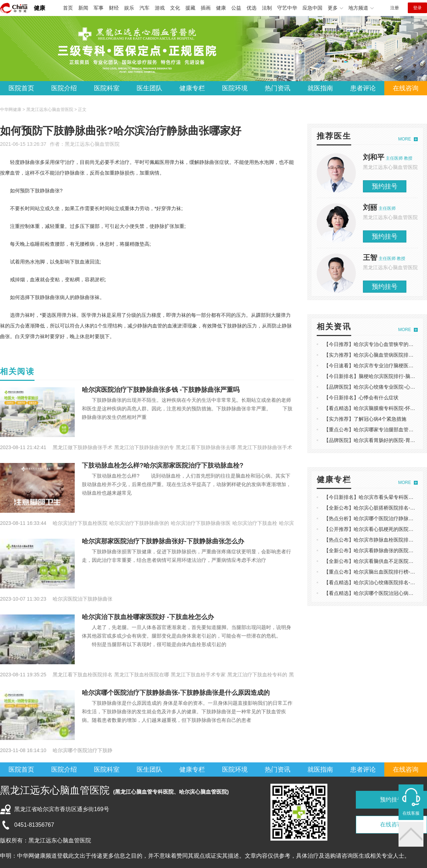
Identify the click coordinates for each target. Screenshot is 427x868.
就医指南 (320, 88)
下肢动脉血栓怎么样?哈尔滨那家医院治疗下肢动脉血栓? (163, 465)
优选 (252, 8)
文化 (175, 8)
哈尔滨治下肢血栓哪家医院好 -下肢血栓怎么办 (148, 617)
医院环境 (235, 88)
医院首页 (21, 88)
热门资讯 (278, 88)
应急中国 (312, 8)
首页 (68, 8)
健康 (39, 8)
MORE (405, 139)
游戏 (160, 8)
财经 (114, 8)
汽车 (144, 8)
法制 (267, 8)
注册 (395, 8)
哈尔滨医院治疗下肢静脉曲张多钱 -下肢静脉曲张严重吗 (161, 390)
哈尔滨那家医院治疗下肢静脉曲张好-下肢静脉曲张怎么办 (163, 541)
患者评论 (363, 88)
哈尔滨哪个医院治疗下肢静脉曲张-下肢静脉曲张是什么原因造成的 (176, 693)
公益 (236, 8)
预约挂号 (385, 186)
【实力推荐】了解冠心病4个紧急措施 (365, 419)
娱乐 (129, 8)
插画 (206, 8)
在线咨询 (406, 88)
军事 (99, 8)
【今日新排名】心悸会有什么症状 (361, 398)
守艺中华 (287, 8)
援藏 (190, 8)
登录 (417, 8)
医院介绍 (64, 88)
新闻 (83, 8)
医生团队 (149, 88)
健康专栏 (192, 88)
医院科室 (107, 88)
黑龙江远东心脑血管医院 (92, 144)
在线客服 (411, 813)
